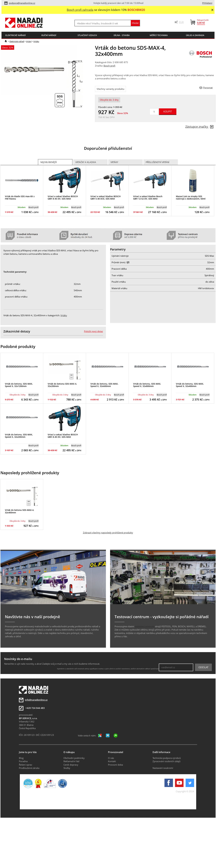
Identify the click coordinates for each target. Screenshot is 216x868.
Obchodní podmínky (74, 758)
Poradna (23, 761)
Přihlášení (207, 3)
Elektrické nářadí (17, 41)
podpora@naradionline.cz (22, 3)
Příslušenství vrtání (157, 162)
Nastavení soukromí (163, 768)
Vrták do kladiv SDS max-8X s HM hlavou (20, 198)
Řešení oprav (26, 765)
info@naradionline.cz (36, 700)
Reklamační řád (71, 761)
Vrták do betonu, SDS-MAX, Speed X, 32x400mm (190, 385)
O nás (111, 758)
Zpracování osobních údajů (166, 761)
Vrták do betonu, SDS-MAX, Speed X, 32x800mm (147, 385)
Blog (21, 758)
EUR (181, 22)
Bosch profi (109, 66)
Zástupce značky (199, 127)
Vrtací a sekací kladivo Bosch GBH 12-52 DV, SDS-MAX (148, 198)
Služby (67, 768)
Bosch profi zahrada (80, 10)
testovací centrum (145, 626)
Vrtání (29, 41)
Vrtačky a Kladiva (86, 162)
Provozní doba (115, 765)
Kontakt (112, 761)
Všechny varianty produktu (110, 89)
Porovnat (208, 88)
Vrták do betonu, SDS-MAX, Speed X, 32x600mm (104, 385)
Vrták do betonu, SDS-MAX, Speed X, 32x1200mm (19, 385)
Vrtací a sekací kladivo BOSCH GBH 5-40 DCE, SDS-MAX (106, 198)
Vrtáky (36, 41)
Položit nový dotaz (93, 331)
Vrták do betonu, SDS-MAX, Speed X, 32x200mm (19, 436)
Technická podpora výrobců (167, 758)
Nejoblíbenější (49, 162)
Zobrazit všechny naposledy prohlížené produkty (108, 533)
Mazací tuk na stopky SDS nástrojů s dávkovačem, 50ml (191, 198)
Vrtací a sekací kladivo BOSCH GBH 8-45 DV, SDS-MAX (63, 198)
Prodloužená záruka (29, 768)
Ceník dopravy (71, 765)
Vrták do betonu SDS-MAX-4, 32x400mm (20, 511)
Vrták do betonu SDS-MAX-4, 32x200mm (62, 385)
